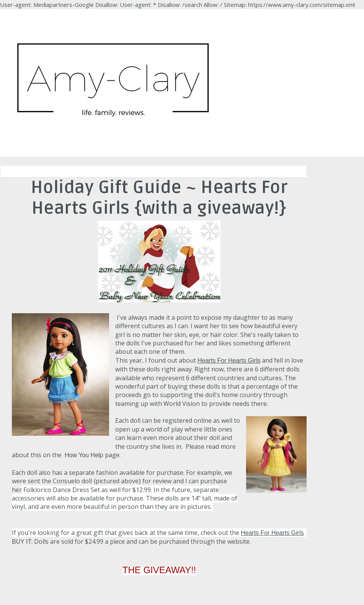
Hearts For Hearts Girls (229, 361)
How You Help (84, 455)
